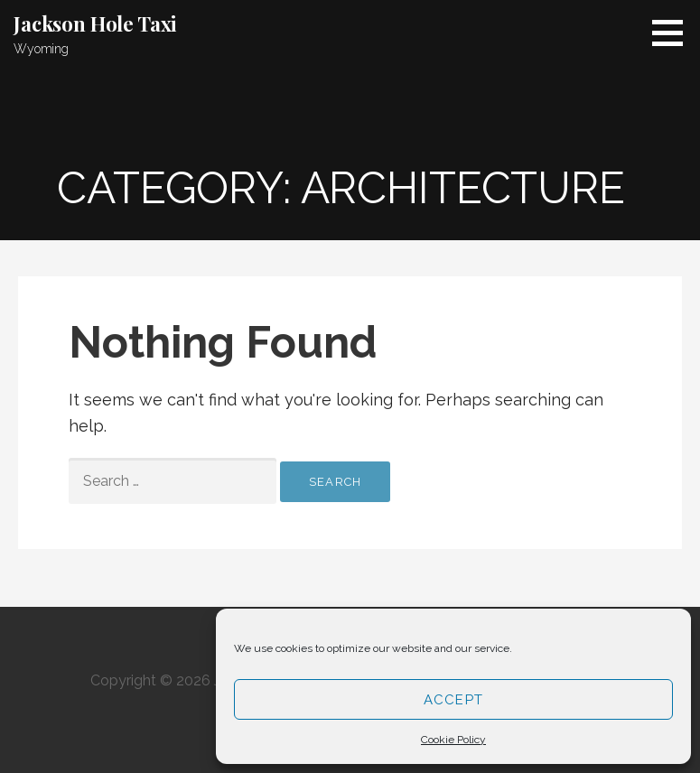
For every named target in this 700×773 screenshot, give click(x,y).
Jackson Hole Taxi (95, 23)
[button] (674, 33)
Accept (453, 700)
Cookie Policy (453, 740)
